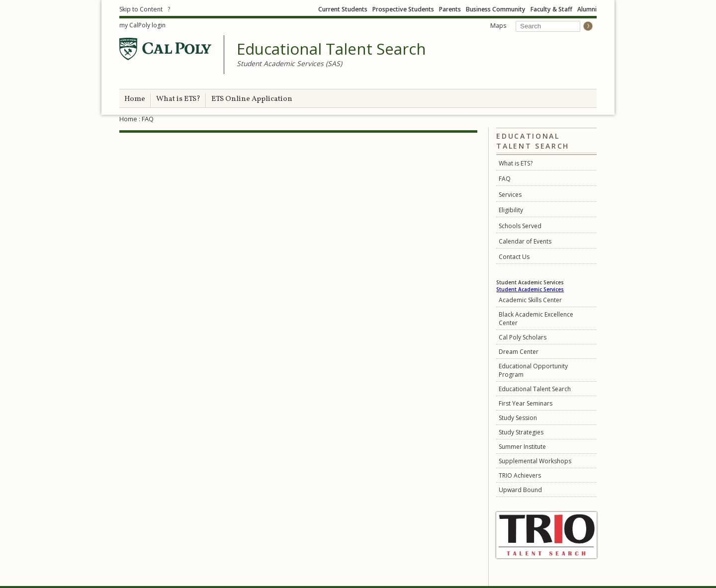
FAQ (505, 179)
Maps (498, 26)
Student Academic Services (530, 289)
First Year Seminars (526, 403)
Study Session (518, 418)
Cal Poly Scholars (523, 337)
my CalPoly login (142, 25)
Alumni (587, 9)
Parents (450, 9)
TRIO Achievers (520, 475)
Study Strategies (521, 432)
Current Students (343, 9)
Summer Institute (522, 447)
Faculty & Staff (551, 9)
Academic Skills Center (530, 300)
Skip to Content (141, 9)
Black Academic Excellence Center (536, 319)
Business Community (496, 9)
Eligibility (511, 210)
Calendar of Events (525, 241)
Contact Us (514, 257)
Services (510, 195)
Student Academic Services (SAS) (289, 63)
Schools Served (520, 226)
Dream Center (519, 352)
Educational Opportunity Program (533, 370)
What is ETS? (178, 99)
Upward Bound (520, 490)
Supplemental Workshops (535, 461)
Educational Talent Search (331, 49)
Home (135, 99)
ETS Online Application (252, 99)
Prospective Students (403, 9)
